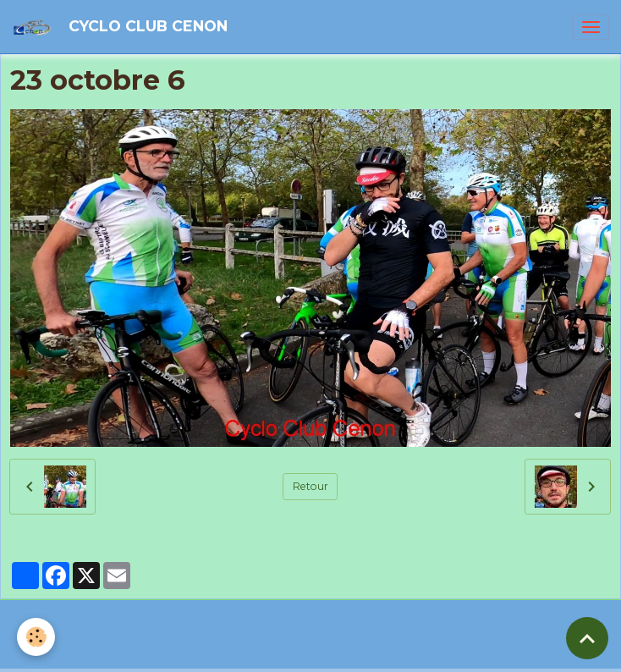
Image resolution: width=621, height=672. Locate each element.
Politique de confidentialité (255, 652)
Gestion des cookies (385, 652)
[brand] (123, 27)
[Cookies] (36, 637)
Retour (310, 486)
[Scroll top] (587, 638)
